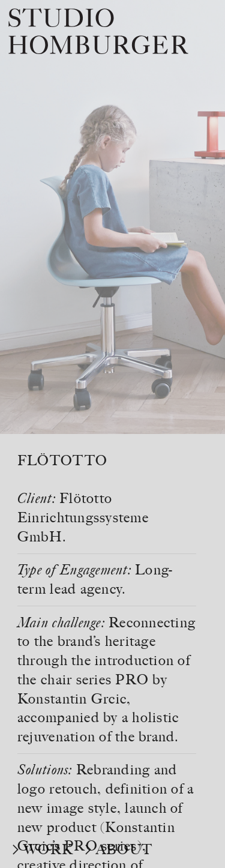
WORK (48, 849)
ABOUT (124, 849)
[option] (112, 217)
